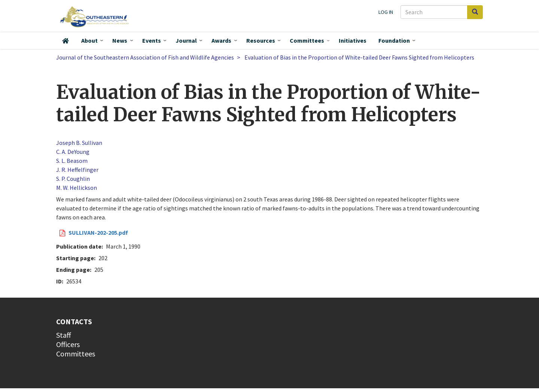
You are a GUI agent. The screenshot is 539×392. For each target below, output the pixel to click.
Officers (68, 344)
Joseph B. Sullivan (79, 143)
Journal (186, 40)
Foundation (394, 40)
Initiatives (353, 40)
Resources (261, 40)
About (89, 40)
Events (152, 40)
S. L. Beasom (72, 161)
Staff (64, 335)
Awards (221, 40)
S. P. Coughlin (73, 179)
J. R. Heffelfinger (77, 170)
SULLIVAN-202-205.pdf (98, 233)
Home (66, 41)
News (120, 40)
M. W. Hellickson (77, 188)
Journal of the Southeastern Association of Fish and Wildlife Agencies (145, 57)
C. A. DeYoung (73, 152)
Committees (307, 40)
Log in (386, 12)
